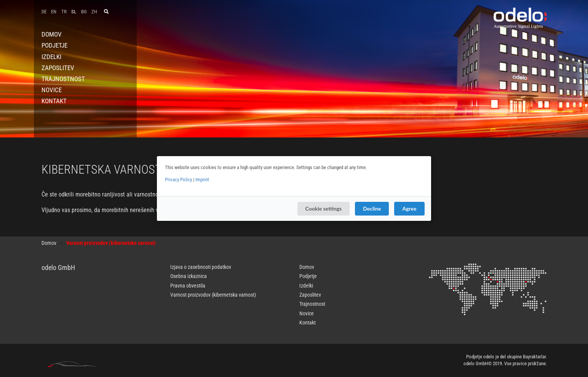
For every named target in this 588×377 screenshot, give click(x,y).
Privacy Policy (178, 180)
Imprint (202, 180)
